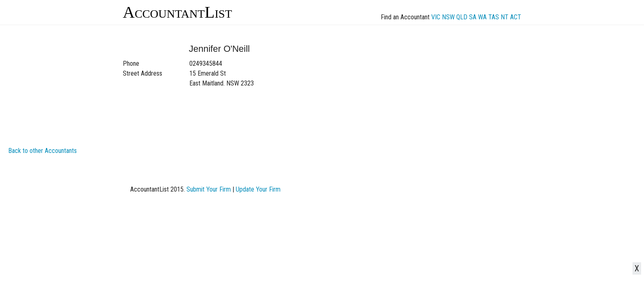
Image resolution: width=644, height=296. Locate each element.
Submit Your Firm (209, 189)
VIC (436, 17)
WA (482, 17)
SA (473, 17)
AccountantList (177, 12)
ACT (516, 17)
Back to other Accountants (43, 151)
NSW (448, 17)
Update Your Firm (258, 189)
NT (505, 17)
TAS (494, 17)
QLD (462, 17)
